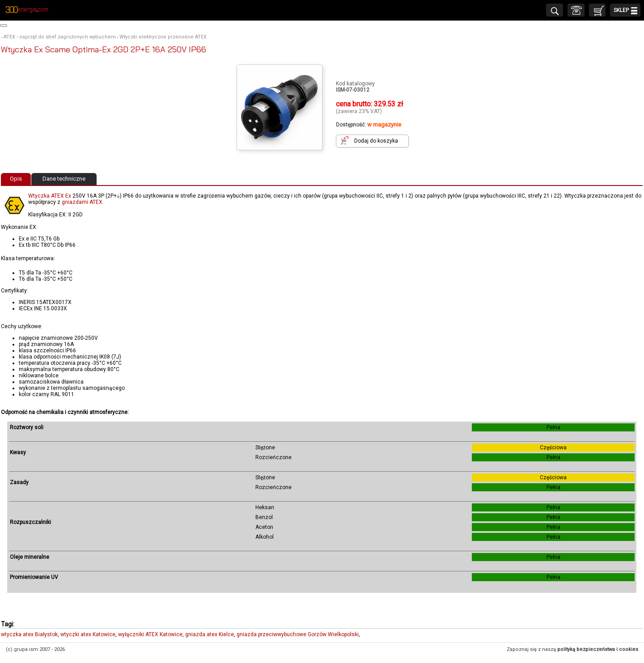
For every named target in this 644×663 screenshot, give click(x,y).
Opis (16, 179)
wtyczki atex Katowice (88, 634)
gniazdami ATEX (82, 202)
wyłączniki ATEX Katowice (150, 634)
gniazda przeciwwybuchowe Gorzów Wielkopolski (298, 634)
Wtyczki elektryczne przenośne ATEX (163, 37)
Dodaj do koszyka (376, 141)
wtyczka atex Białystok (29, 634)
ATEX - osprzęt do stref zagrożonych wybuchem (60, 37)
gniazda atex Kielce (210, 634)
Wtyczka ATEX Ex (50, 196)
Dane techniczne (64, 179)
